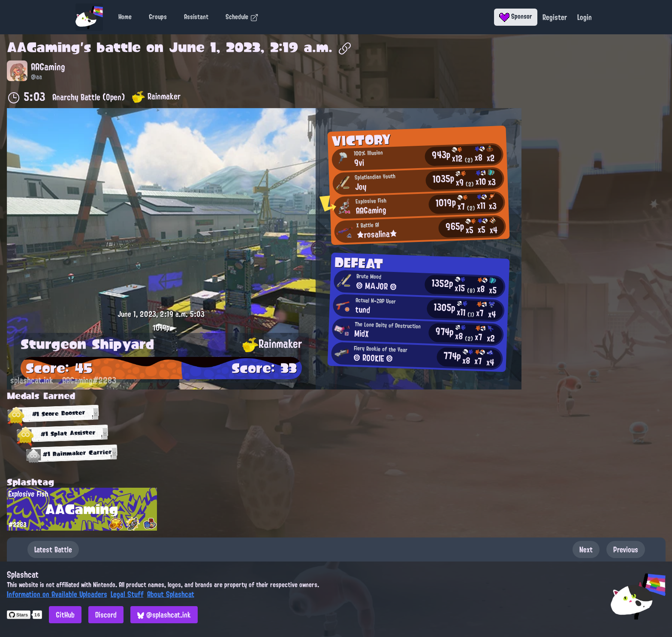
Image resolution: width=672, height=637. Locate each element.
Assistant (196, 17)
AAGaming (44, 47)
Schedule (242, 17)
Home (125, 17)
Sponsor (516, 16)
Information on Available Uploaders (57, 594)
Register (555, 17)
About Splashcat (171, 594)
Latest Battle (53, 549)
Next (586, 549)
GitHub (65, 615)
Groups (158, 17)
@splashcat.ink (164, 615)
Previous (626, 549)
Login (585, 17)
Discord (106, 615)
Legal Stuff (127, 594)
